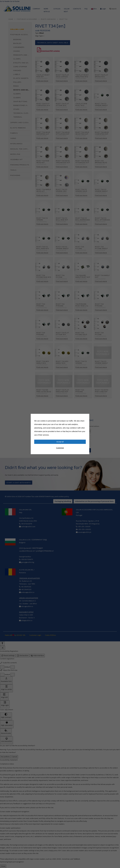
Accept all (60, 442)
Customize (60, 448)
